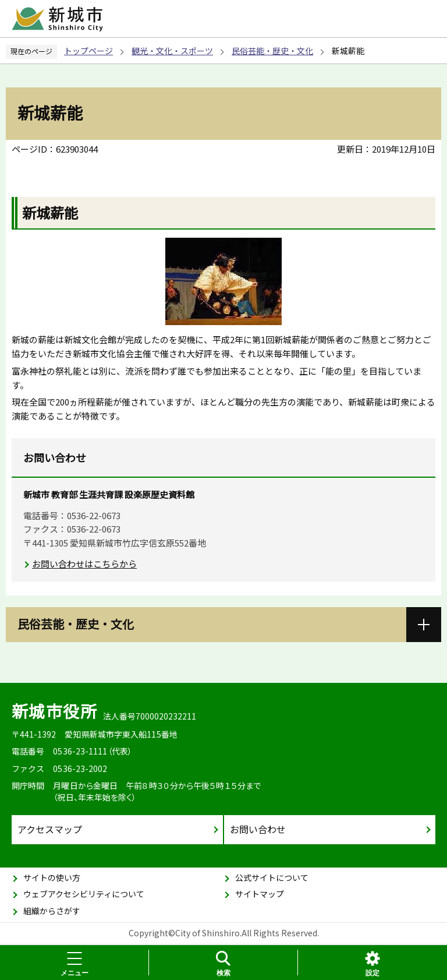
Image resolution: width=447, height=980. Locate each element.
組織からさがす (52, 911)
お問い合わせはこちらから (84, 564)
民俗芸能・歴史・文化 (272, 51)
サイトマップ (260, 894)
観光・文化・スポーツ (172, 51)
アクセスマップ (50, 829)
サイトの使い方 (52, 877)
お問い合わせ (258, 829)
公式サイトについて (272, 877)
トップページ (88, 51)
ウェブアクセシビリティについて (84, 894)
